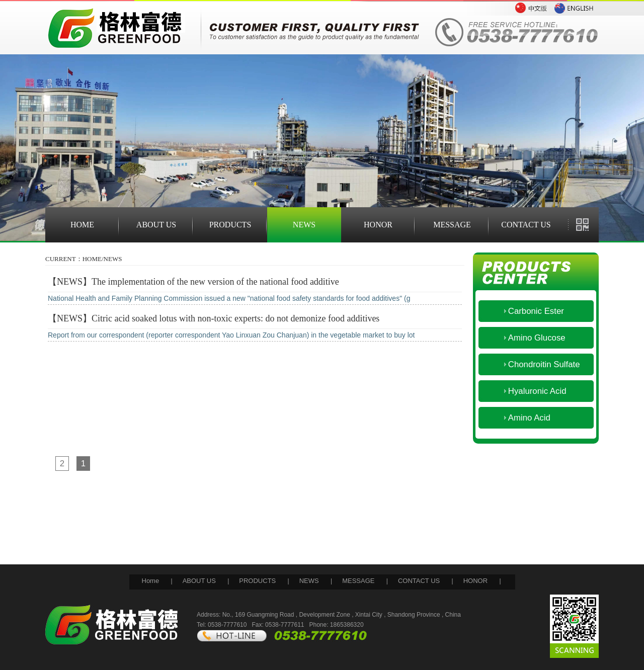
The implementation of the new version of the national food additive (215, 282)
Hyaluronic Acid (530, 391)
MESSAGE (452, 225)
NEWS (304, 225)
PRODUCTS (230, 225)
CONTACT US (526, 225)
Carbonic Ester (529, 311)
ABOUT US (156, 225)
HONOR (378, 225)
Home (151, 581)
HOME (82, 225)
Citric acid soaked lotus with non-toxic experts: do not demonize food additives (235, 318)
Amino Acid (522, 418)
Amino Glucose (530, 338)
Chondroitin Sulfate (537, 364)
